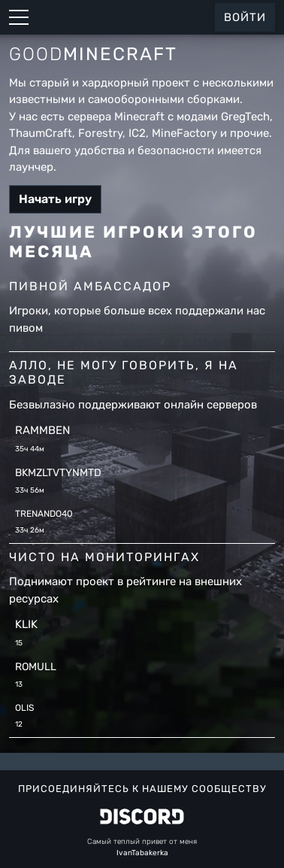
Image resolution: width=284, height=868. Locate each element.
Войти (245, 17)
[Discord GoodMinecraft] (142, 816)
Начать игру (55, 199)
